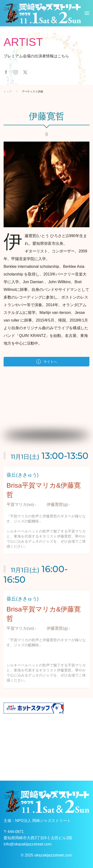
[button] (87, 13)
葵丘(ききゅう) (22, 475)
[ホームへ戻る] (42, 13)
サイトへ (47, 362)
